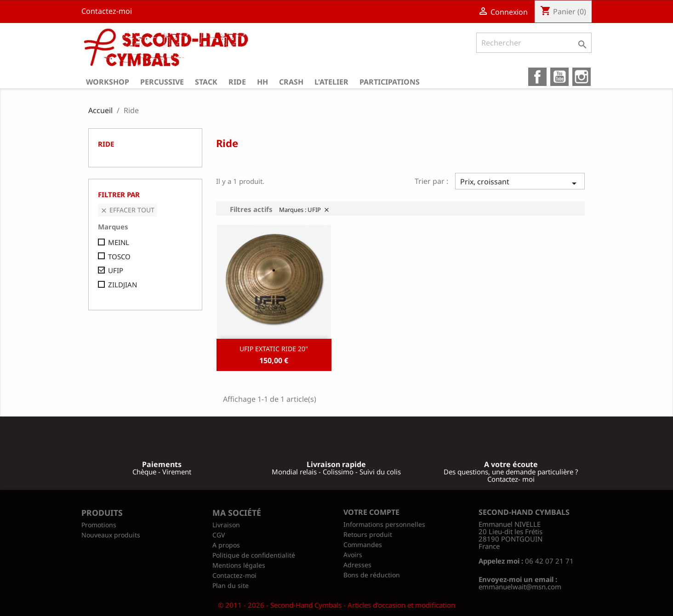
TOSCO (119, 257)
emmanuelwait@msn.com (520, 587)
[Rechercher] (534, 43)
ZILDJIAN (123, 285)
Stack (206, 82)
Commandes (363, 545)
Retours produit (368, 534)
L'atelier (331, 82)
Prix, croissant (520, 183)
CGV (219, 535)
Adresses (357, 565)
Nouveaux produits (111, 535)
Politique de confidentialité (254, 555)
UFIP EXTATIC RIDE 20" (274, 349)
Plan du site (231, 585)
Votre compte (371, 512)
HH (262, 82)
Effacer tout (127, 210)
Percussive (162, 82)
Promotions (99, 525)
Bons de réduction (372, 575)
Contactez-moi (107, 11)
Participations (390, 82)
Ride (237, 82)
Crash (291, 82)
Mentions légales (239, 565)
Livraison (226, 525)
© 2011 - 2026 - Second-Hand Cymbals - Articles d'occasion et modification (336, 605)
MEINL (119, 242)
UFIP (116, 270)
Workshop (108, 82)
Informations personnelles (384, 524)
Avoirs (353, 555)
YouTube (559, 77)
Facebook (537, 77)
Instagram (582, 77)
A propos (226, 545)
